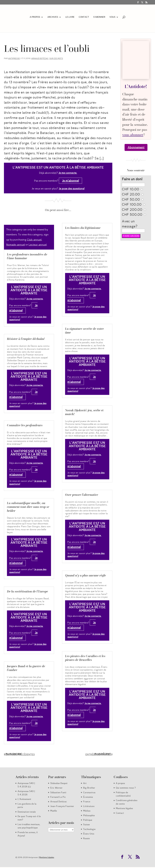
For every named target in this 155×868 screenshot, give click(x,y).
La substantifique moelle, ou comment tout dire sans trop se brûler (28, 507)
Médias (87, 811)
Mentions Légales (47, 857)
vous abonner (133, 135)
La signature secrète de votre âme (84, 331)
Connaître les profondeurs (25, 425)
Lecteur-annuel (38, 245)
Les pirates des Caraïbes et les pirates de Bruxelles (85, 658)
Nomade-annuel (16, 245)
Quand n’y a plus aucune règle (86, 575)
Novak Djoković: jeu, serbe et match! (84, 412)
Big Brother (89, 788)
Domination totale (27, 812)
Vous (112, 17)
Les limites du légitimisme (83, 228)
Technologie (89, 829)
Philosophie (89, 815)
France (87, 802)
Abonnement (136, 147)
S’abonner (99, 17)
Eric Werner (56, 788)
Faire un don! (132, 179)
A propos (35, 17)
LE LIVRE (70, 17)
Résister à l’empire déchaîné (26, 339)
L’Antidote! (136, 86)
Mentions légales (124, 808)
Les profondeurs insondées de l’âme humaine (27, 256)
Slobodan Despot (59, 783)
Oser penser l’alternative (82, 495)
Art (85, 783)
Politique (88, 820)
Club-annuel (34, 240)
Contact (84, 17)
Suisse (86, 824)
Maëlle (54, 811)
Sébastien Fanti (58, 792)
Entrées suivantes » (99, 755)
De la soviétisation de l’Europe (27, 591)
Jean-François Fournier (62, 806)
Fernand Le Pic (58, 797)
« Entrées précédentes (19, 755)
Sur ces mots (56, 58)
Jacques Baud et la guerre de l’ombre (26, 668)
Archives (53, 17)
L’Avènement (24, 799)
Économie (88, 797)
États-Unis (89, 834)
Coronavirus (89, 792)
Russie (86, 838)
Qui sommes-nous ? (126, 788)
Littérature (89, 806)
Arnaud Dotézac (40, 58)
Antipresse (14, 58)
